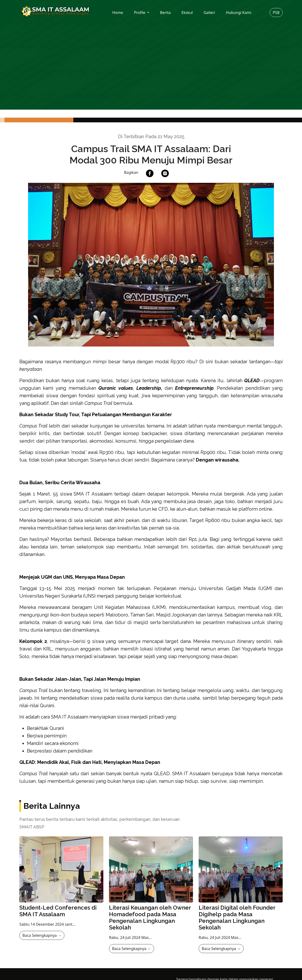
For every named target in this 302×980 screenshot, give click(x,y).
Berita (165, 13)
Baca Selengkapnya (42, 935)
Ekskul (187, 13)
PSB (276, 13)
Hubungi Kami (239, 13)
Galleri (209, 13)
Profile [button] (140, 13)
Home (118, 13)
